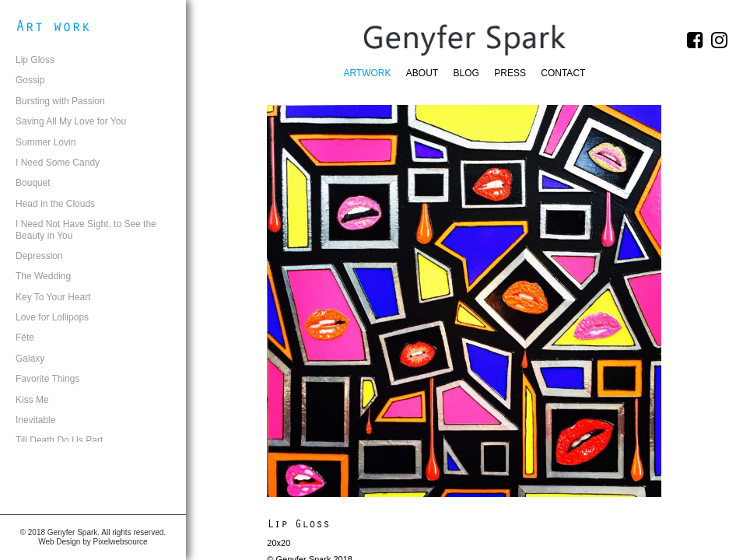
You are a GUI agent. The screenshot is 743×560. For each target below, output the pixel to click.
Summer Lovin (46, 142)
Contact (563, 73)
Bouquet (33, 183)
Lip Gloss (35, 60)
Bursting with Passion (60, 101)
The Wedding (43, 276)
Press (510, 73)
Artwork (367, 73)
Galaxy (30, 359)
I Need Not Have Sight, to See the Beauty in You (86, 229)
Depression (39, 256)
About (422, 73)
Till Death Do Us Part (59, 440)
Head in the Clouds (55, 204)
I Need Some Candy (58, 163)
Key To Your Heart (53, 297)
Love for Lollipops (52, 317)
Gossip (30, 80)
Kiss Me (32, 400)
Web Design (59, 542)
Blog (466, 73)
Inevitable (35, 420)
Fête (25, 338)
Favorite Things (47, 379)
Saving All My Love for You (71, 121)
